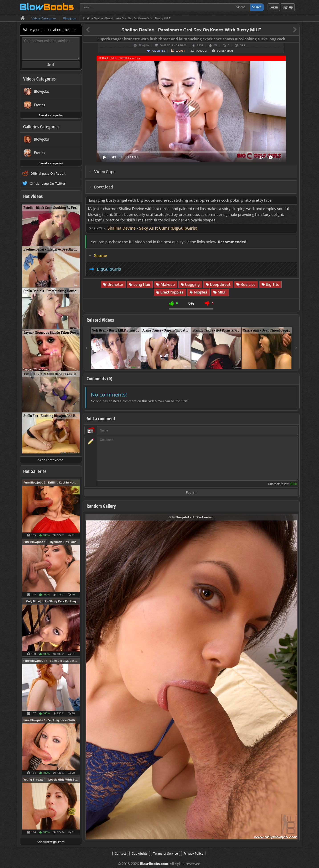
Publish (191, 493)
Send (51, 65)
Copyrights (140, 853)
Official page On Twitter (48, 183)
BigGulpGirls (109, 269)
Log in (274, 7)
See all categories (51, 115)
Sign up (288, 7)
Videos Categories (39, 79)
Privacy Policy (193, 853)
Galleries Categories (41, 127)
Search (257, 7)
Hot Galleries (35, 471)
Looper (180, 51)
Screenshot (225, 51)
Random (201, 51)
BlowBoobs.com (154, 864)
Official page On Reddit (48, 173)
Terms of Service (166, 853)
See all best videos (51, 460)
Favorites (158, 51)
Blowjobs (144, 45)
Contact (120, 853)
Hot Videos (33, 196)
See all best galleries (51, 842)
